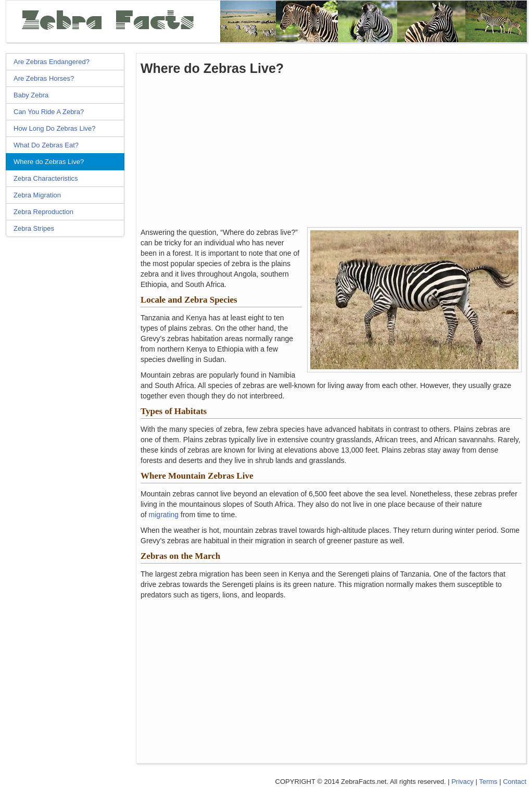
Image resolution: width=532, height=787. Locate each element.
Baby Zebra (31, 95)
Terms (488, 782)
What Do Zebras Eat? (46, 145)
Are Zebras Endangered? (52, 62)
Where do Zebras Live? (49, 162)
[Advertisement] (68, 401)
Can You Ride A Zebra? (49, 112)
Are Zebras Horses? (44, 78)
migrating (164, 515)
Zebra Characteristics (46, 178)
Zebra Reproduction (43, 212)
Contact (515, 782)
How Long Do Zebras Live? (55, 128)
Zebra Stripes (34, 228)
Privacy (463, 782)
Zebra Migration (37, 195)
